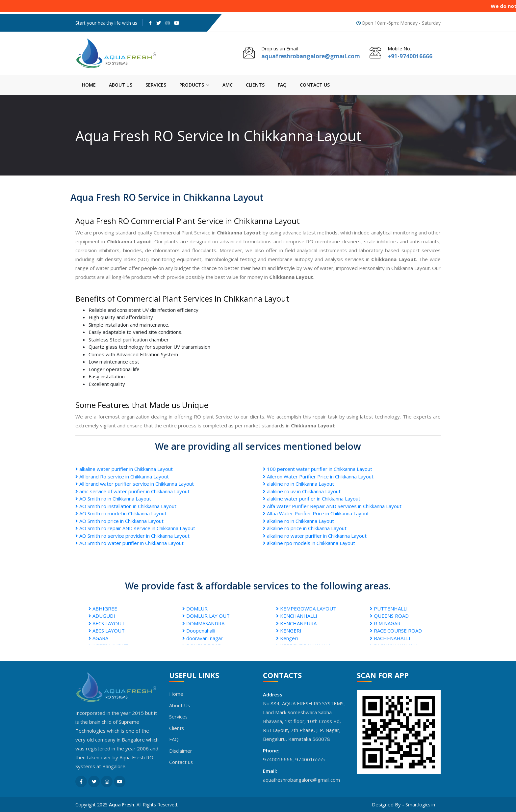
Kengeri (287, 638)
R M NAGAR (385, 623)
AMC (228, 85)
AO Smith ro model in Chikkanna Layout (121, 513)
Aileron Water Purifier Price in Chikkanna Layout (318, 476)
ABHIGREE (103, 609)
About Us (121, 85)
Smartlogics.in (420, 805)
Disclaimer (181, 751)
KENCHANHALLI (297, 616)
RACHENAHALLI (390, 638)
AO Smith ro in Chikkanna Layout (113, 499)
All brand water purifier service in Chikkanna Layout (135, 484)
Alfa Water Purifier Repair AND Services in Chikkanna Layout (332, 506)
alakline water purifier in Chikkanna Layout (312, 499)
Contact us (315, 85)
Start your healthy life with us (106, 23)
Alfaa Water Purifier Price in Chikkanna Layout (316, 513)
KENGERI (289, 631)
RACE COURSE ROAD (396, 631)
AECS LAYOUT (107, 623)
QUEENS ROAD (389, 616)
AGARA (98, 638)
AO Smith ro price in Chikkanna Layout (119, 521)
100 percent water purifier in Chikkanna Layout (318, 469)
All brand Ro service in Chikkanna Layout (122, 476)
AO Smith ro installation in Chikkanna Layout (126, 506)
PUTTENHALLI (389, 609)
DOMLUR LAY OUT (206, 616)
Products (194, 85)
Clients (255, 85)
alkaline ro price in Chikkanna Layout (305, 528)
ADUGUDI (102, 616)
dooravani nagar (203, 638)
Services (156, 85)
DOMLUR (195, 609)
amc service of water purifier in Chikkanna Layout (132, 491)
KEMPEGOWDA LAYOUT (306, 609)
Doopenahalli (199, 631)
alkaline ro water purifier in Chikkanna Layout (315, 536)
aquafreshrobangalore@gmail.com (302, 780)
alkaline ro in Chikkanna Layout (298, 521)
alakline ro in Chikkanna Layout (298, 484)
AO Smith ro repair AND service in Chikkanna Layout (135, 528)
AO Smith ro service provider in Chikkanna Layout (132, 536)
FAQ (282, 85)
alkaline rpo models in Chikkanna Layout (309, 543)
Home (89, 85)
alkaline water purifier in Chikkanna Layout (124, 469)
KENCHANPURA (296, 623)
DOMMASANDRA (203, 623)
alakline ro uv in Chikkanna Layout (302, 491)
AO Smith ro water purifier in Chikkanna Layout (129, 543)
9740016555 (310, 759)
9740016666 (278, 759)
